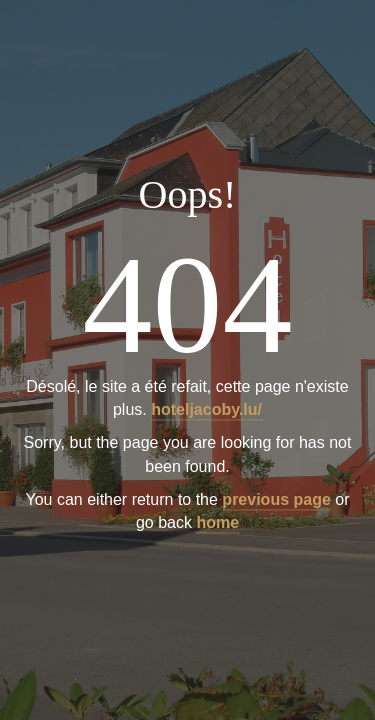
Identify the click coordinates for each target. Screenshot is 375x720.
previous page (276, 499)
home (217, 522)
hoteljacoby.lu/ (206, 410)
